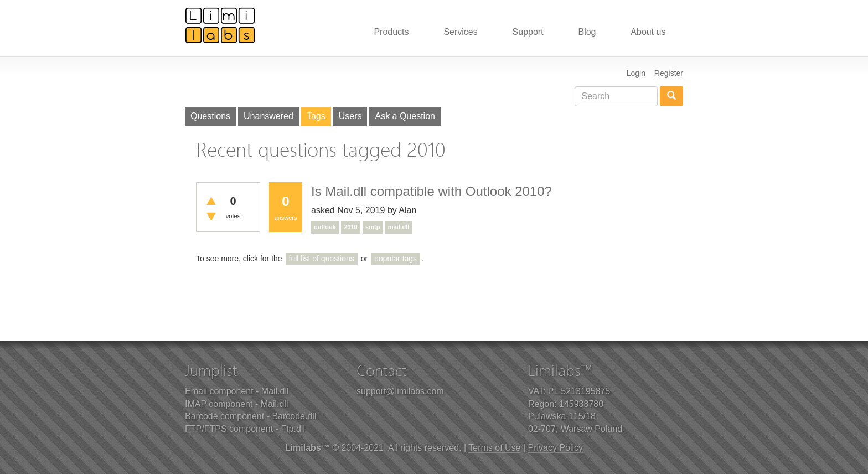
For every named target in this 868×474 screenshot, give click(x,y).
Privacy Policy (556, 448)
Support (528, 32)
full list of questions (322, 259)
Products (391, 32)
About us (648, 32)
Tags (316, 116)
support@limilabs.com (400, 391)
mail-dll (399, 227)
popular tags (396, 259)
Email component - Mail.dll (237, 391)
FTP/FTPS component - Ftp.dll (245, 429)
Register (669, 73)
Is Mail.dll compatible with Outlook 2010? (432, 191)
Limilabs (220, 25)
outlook (325, 227)
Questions (210, 116)
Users (350, 116)
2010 (350, 227)
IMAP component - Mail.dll (236, 404)
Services (460, 32)
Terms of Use (494, 448)
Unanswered (268, 116)
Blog (587, 32)
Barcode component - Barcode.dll (250, 416)
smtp (373, 227)
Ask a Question (405, 116)
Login (636, 73)
